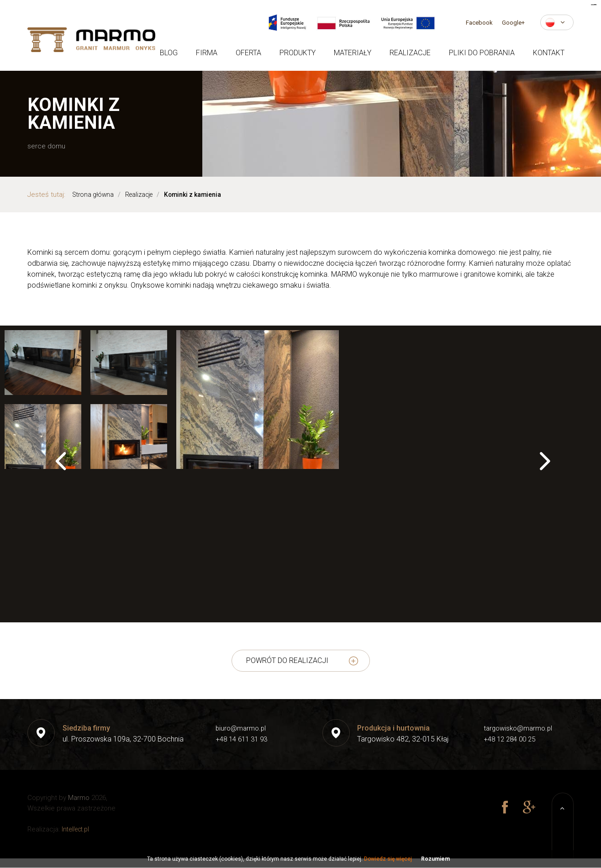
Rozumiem (435, 859)
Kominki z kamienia (204, 195)
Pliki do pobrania (482, 53)
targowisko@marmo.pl (517, 728)
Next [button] (543, 467)
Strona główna (95, 195)
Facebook (479, 23)
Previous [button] (58, 467)
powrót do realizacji (287, 660)
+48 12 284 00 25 (508, 739)
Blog (169, 53)
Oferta (248, 53)
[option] (300, 453)
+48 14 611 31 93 (240, 739)
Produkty (298, 53)
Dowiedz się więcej (388, 859)
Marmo (79, 798)
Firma (207, 53)
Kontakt (549, 53)
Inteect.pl (78, 829)
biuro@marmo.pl (238, 728)
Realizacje (410, 53)
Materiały (353, 53)
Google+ (513, 23)
